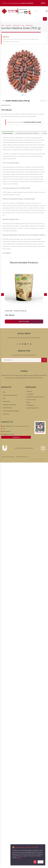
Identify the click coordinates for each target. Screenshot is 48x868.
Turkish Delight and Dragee (11, 411)
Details (19, 858)
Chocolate (6, 414)
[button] (45, 71)
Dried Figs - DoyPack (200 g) (16, 311)
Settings (40, 862)
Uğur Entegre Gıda (32, 408)
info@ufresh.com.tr (8, 434)
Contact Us (16, 437)
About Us (29, 391)
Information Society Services (35, 397)
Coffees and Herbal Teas (10, 395)
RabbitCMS (42, 459)
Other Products (7, 408)
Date (23, 26)
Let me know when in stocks (32, 122)
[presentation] (3, 295)
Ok (35, 862)
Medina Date (29, 26)
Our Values (30, 394)
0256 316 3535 (7, 431)
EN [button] (44, 3)
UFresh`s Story (31, 400)
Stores (29, 402)
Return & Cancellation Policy (8, 457)
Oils (4, 398)
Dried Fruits (16, 26)
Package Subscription (9, 405)
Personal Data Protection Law (23, 457)
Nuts (4, 392)
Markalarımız (31, 405)
